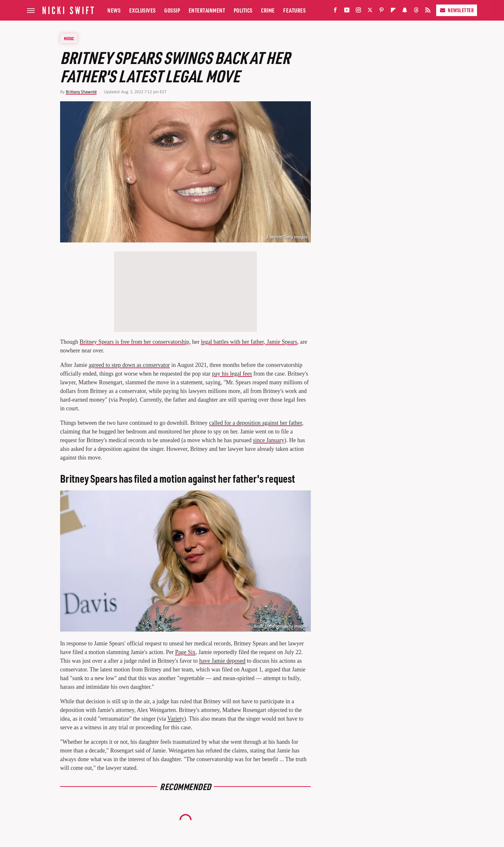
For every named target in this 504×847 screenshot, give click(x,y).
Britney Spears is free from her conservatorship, (135, 342)
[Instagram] (358, 11)
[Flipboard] (393, 11)
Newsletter (457, 10)
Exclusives (143, 10)
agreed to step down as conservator (129, 365)
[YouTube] (347, 11)
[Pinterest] (382, 11)
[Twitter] (370, 11)
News (114, 10)
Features (294, 10)
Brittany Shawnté (81, 92)
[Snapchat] (405, 11)
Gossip (172, 10)
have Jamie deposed (222, 661)
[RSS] (428, 11)
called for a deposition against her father (255, 423)
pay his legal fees (232, 374)
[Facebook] (335, 11)
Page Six (185, 652)
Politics (243, 10)
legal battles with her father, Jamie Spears (249, 342)
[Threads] (416, 11)
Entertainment (207, 10)
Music (69, 38)
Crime (268, 10)
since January (269, 440)
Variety (176, 719)
